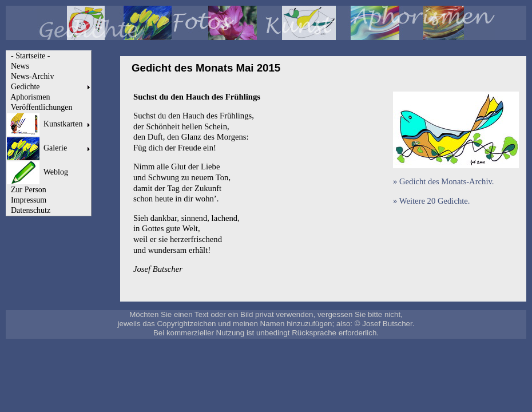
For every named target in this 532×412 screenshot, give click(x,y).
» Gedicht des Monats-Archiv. (444, 181)
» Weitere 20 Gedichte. (431, 201)
